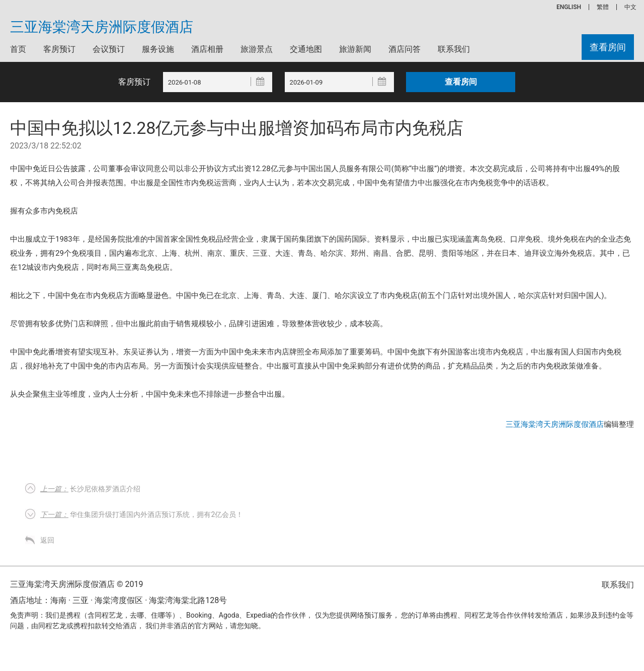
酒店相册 (207, 49)
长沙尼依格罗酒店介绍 (90, 489)
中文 (630, 7)
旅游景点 (257, 49)
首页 (18, 49)
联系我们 (454, 49)
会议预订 (109, 49)
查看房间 (608, 47)
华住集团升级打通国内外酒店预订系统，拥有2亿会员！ (142, 514)
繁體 (603, 7)
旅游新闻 (355, 49)
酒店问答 (405, 49)
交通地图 (306, 49)
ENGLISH (569, 7)
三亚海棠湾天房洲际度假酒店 (102, 27)
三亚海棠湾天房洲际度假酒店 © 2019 (76, 584)
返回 (47, 540)
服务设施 (158, 49)
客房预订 (59, 49)
